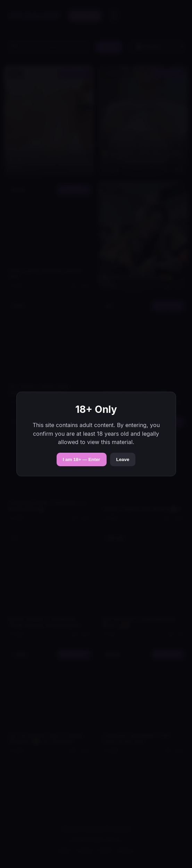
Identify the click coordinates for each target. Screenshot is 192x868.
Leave (123, 459)
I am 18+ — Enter (82, 459)
